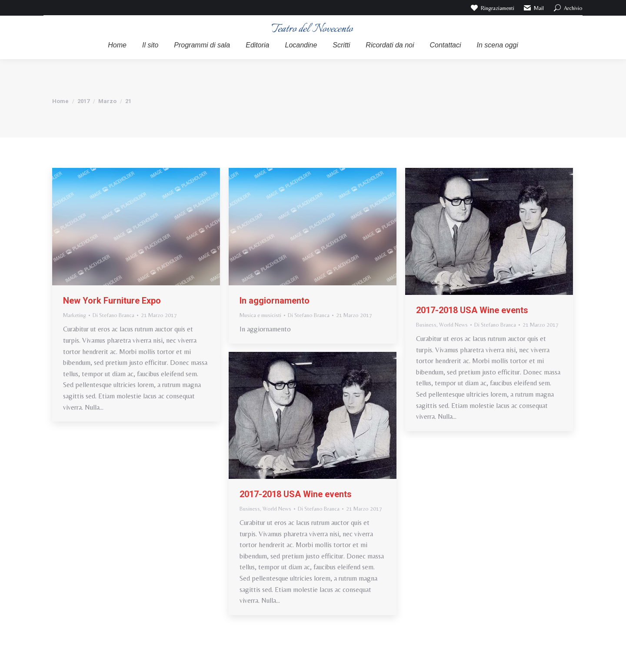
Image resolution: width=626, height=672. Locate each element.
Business (426, 325)
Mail (534, 8)
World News (453, 325)
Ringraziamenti (492, 8)
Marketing (75, 315)
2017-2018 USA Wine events (472, 310)
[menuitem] (117, 45)
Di (113, 315)
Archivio (568, 8)
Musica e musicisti (260, 315)
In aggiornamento (275, 301)
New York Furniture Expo (112, 301)
